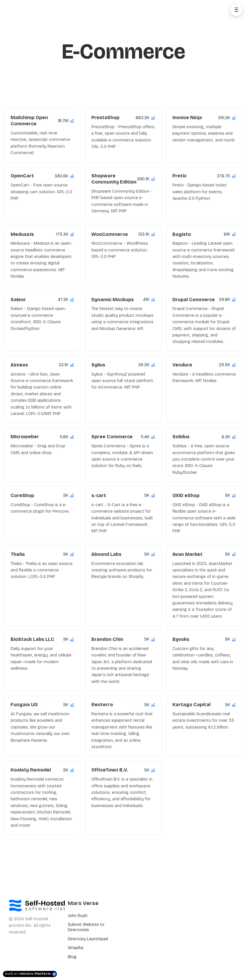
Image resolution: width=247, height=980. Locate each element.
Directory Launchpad (88, 939)
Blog (72, 957)
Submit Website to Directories (86, 927)
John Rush (78, 916)
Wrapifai (76, 948)
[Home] (31, 10)
